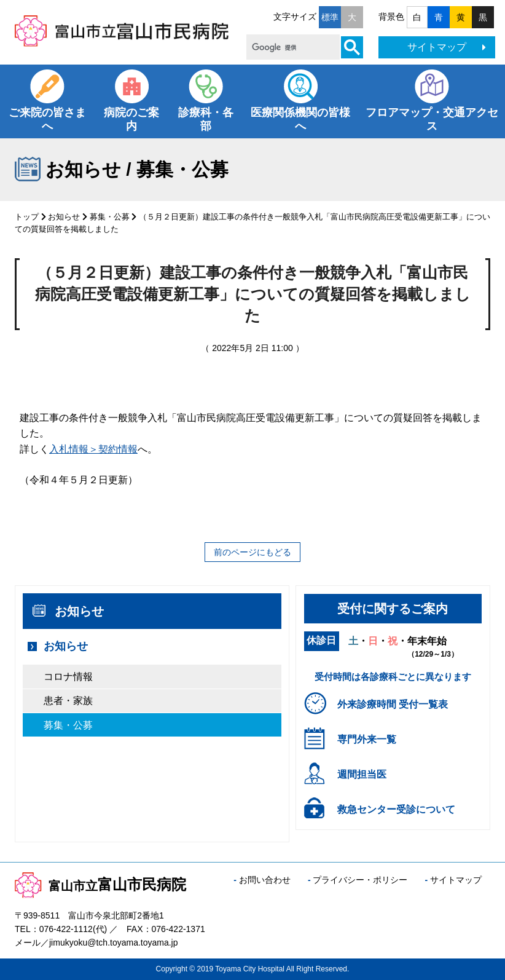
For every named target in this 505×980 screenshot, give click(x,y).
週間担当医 (362, 774)
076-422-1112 (66, 929)
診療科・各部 (206, 119)
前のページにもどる (252, 552)
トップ (27, 217)
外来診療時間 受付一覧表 (393, 704)
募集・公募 (110, 217)
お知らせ (64, 217)
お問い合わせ (265, 880)
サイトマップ (447, 47)
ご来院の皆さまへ (47, 119)
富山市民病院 (100, 884)
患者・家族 (68, 701)
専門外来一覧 (367, 739)
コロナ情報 (68, 677)
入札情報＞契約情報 (93, 449)
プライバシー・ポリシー (360, 880)
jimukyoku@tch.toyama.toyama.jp (114, 942)
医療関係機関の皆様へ (300, 119)
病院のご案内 (131, 119)
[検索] (292, 47)
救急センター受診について (396, 809)
